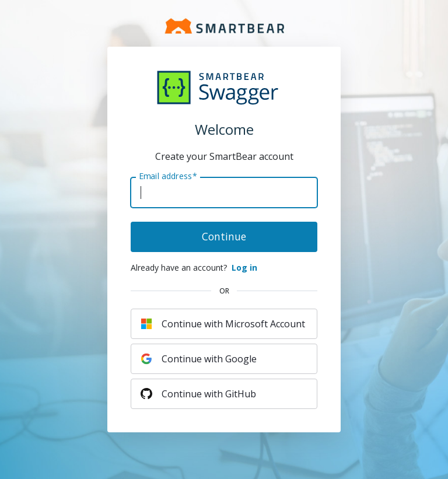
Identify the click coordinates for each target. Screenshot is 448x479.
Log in (244, 268)
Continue (224, 236)
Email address (168, 176)
